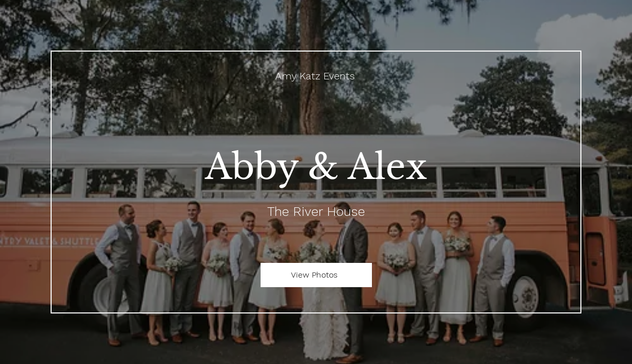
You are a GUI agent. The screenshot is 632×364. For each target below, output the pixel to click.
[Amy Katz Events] (316, 76)
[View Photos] (316, 275)
